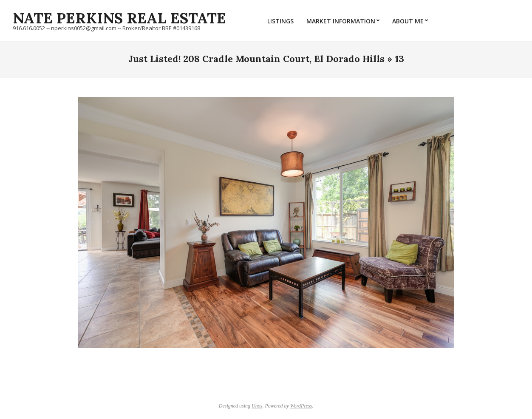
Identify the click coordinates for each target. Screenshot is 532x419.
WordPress (301, 406)
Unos (257, 406)
